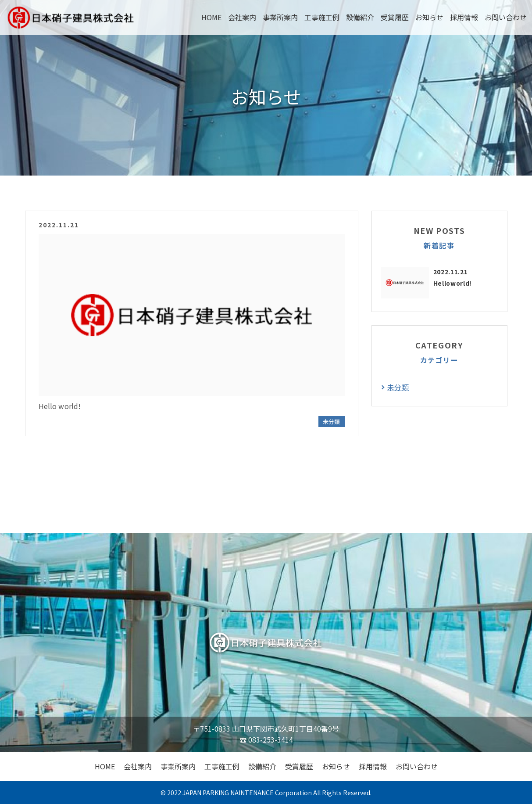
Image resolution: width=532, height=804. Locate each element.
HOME (211, 17)
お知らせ (429, 17)
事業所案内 (280, 17)
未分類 (331, 422)
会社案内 (242, 17)
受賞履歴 (395, 17)
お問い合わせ (506, 17)
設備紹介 (360, 17)
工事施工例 (322, 17)
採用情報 (464, 17)
